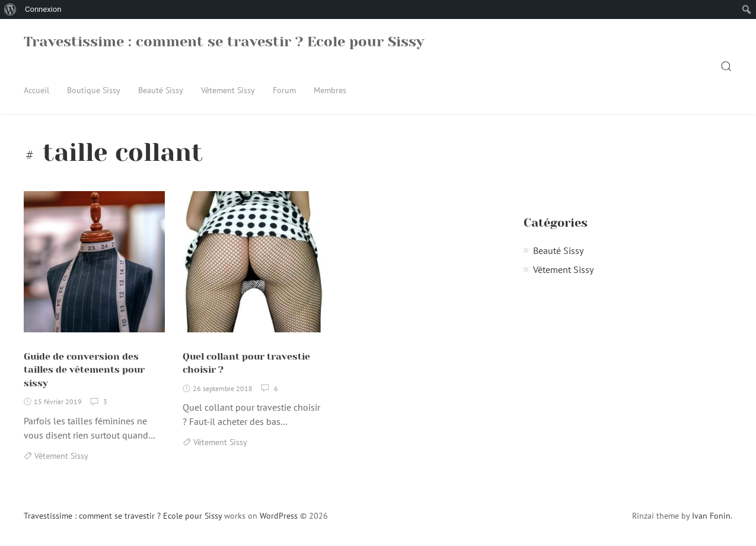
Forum (284, 90)
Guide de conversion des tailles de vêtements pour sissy (84, 370)
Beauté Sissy (161, 90)
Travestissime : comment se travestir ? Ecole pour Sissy (224, 42)
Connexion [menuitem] (43, 9)
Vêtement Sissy (228, 90)
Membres (330, 90)
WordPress (279, 516)
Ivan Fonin (711, 516)
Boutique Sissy (94, 90)
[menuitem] (10, 9)
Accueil (36, 90)
